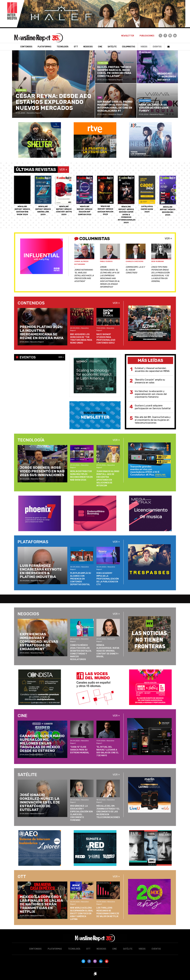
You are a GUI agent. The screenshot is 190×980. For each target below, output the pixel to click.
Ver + (168, 238)
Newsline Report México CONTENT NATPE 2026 (64, 196)
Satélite (128, 949)
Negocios (101, 949)
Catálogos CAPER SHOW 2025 (147, 194)
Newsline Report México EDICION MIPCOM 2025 (105, 196)
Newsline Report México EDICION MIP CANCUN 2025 (85, 196)
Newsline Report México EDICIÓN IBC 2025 (168, 196)
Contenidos (35, 949)
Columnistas (129, 47)
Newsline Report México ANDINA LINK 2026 (43, 196)
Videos (144, 47)
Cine (115, 949)
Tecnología (74, 949)
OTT (88, 949)
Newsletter (128, 36)
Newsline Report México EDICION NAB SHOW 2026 (22, 196)
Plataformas (55, 949)
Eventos (157, 47)
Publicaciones (147, 36)
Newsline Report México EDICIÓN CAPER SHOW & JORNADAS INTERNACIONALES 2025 (127, 200)
